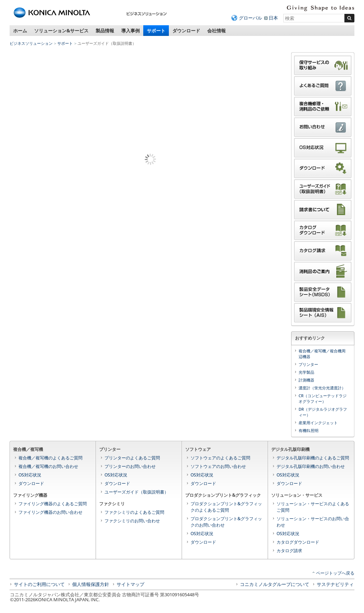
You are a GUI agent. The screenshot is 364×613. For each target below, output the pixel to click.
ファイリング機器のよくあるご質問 (53, 504)
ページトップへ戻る (335, 573)
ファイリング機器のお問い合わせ (50, 512)
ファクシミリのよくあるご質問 (134, 512)
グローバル (250, 18)
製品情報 (105, 31)
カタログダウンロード (298, 542)
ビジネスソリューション (31, 43)
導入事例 (130, 31)
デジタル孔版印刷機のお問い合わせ (311, 466)
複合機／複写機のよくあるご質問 (50, 458)
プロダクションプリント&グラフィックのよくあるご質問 (226, 507)
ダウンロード (186, 31)
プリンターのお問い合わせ (130, 466)
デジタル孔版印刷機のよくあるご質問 (313, 458)
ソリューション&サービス (61, 31)
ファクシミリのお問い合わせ (132, 521)
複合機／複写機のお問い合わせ (48, 466)
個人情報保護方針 (91, 584)
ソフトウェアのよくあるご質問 (220, 458)
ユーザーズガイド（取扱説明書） (136, 492)
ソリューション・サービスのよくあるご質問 (313, 507)
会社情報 (216, 31)
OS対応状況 (30, 475)
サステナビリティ (335, 584)
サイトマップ (130, 584)
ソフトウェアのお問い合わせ (218, 466)
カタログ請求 (289, 551)
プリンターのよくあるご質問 (132, 458)
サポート (156, 31)
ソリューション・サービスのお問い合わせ (313, 522)
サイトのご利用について (39, 584)
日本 (273, 18)
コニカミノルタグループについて (275, 584)
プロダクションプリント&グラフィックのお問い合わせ (226, 522)
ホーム (20, 31)
